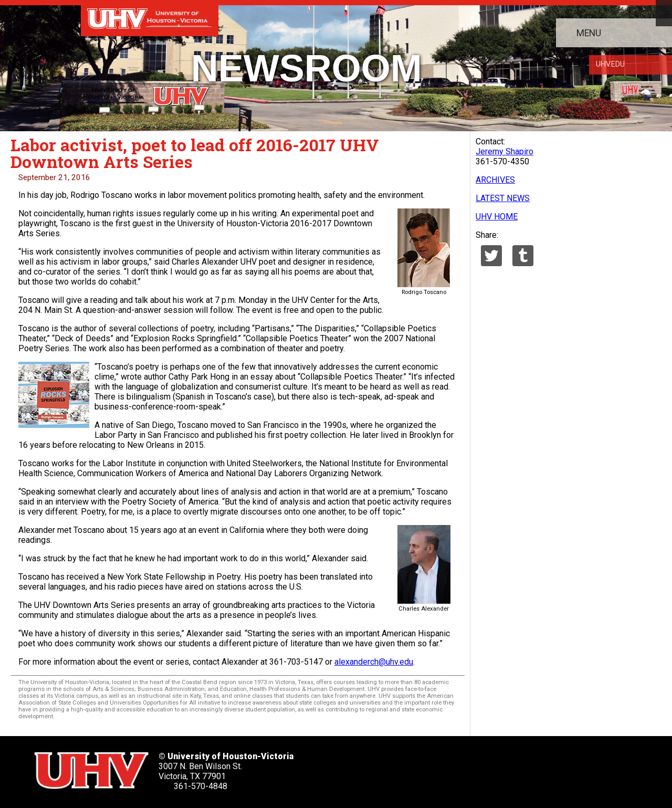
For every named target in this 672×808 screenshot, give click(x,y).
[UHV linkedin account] (430, 767)
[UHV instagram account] (494, 767)
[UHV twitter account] (366, 767)
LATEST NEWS (503, 198)
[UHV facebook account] (398, 767)
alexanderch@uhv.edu (374, 662)
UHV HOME (497, 217)
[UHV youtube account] (462, 767)
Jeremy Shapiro (505, 151)
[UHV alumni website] (526, 767)
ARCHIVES (495, 180)
